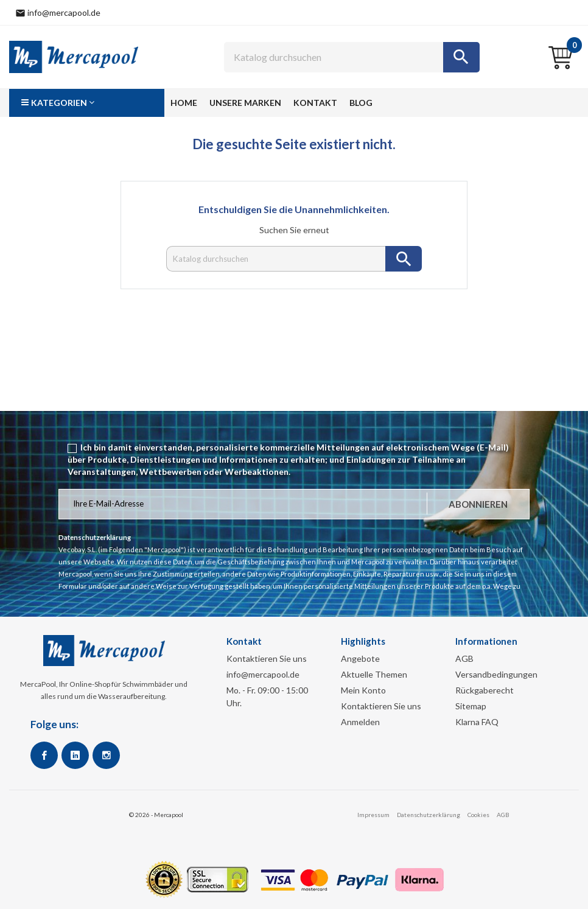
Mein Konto (363, 690)
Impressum (373, 815)
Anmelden (360, 722)
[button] (87, 103)
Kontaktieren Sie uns (267, 658)
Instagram (106, 755)
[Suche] (352, 57)
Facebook (44, 755)
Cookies (478, 815)
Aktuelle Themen (374, 674)
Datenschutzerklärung (429, 815)
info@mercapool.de (263, 674)
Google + (75, 755)
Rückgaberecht (485, 690)
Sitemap (471, 706)
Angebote (360, 658)
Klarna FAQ (477, 722)
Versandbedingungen (496, 674)
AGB (464, 658)
